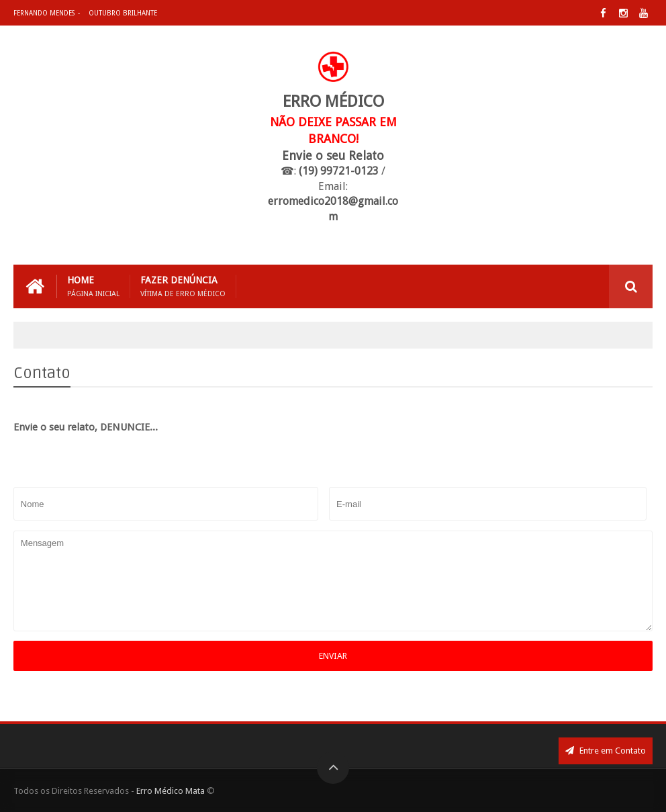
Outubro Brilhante (123, 13)
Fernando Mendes (44, 13)
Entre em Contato (606, 751)
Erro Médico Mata (171, 791)
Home (93, 286)
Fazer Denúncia (183, 286)
